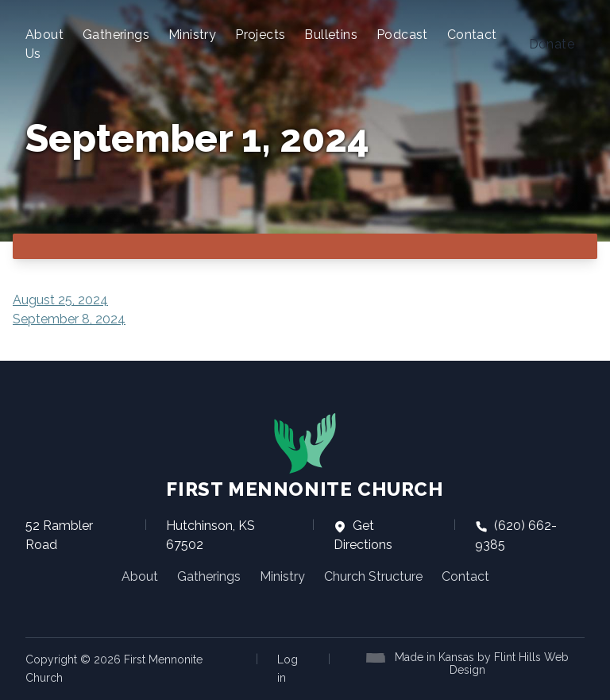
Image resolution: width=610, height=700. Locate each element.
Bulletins (331, 35)
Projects (260, 35)
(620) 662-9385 (516, 535)
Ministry (192, 35)
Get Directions (363, 535)
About (140, 576)
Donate (552, 44)
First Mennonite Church (305, 456)
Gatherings (116, 35)
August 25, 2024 (60, 300)
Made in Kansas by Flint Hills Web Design (482, 663)
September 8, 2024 (69, 319)
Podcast (402, 35)
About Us (44, 44)
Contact (472, 35)
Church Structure (373, 576)
